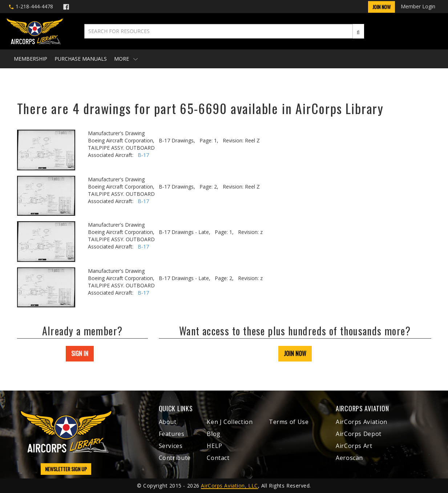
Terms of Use (289, 422)
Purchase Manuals (81, 59)
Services (171, 446)
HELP (215, 446)
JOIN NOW (295, 353)
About (168, 422)
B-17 (143, 155)
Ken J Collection (230, 422)
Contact (218, 458)
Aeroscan (349, 458)
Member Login (418, 6)
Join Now (382, 7)
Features (172, 434)
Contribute (175, 458)
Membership (31, 59)
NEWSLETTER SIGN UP (66, 469)
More (126, 59)
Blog (214, 434)
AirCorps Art (354, 446)
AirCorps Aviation (362, 422)
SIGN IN (80, 353)
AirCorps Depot (359, 434)
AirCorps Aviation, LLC (229, 486)
